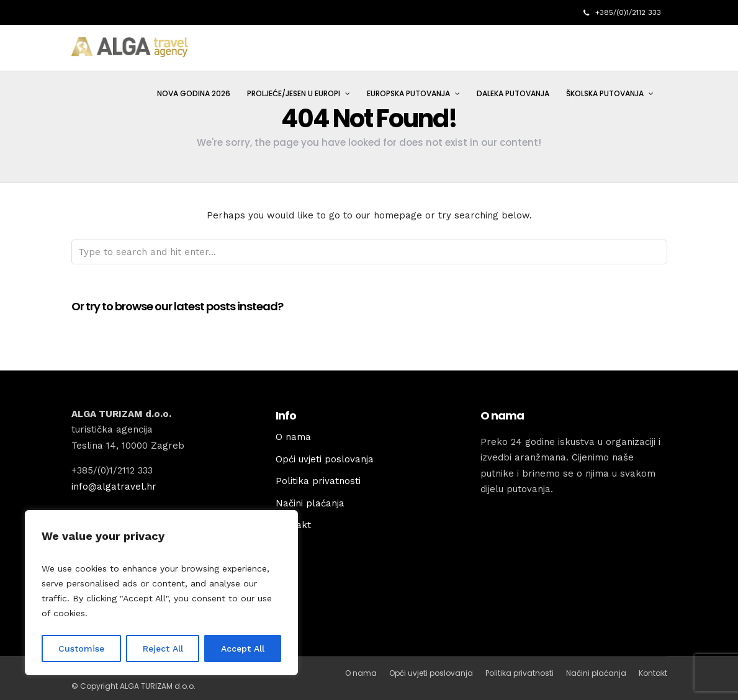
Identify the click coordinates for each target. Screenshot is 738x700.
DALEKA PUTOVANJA (513, 93)
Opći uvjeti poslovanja (325, 459)
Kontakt (653, 673)
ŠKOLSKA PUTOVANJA (605, 93)
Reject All (163, 648)
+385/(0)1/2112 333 (622, 12)
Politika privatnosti (318, 481)
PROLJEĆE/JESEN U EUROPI (294, 93)
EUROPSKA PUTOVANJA (408, 93)
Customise (81, 648)
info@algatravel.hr (114, 487)
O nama (293, 437)
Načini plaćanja (310, 503)
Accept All (243, 648)
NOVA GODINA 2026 (194, 93)
